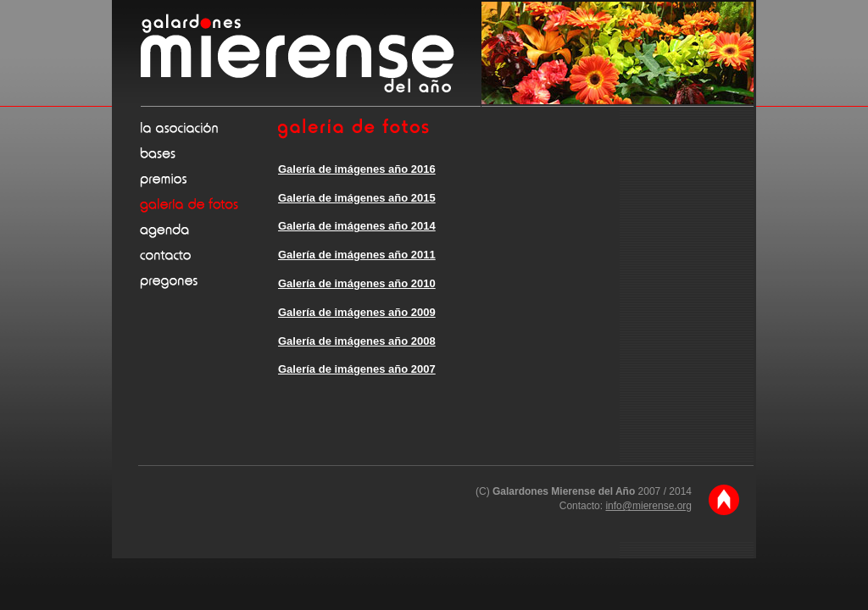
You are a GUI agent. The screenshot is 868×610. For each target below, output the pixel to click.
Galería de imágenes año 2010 (357, 283)
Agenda (208, 230)
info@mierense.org (648, 506)
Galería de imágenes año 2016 (357, 169)
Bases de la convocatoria (208, 153)
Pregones (208, 280)
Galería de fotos (208, 204)
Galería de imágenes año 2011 (357, 255)
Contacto (208, 255)
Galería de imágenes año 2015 (357, 198)
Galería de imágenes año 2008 (357, 341)
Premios (208, 179)
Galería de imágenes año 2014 (357, 226)
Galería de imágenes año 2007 (357, 369)
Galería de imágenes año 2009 (357, 312)
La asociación (208, 128)
